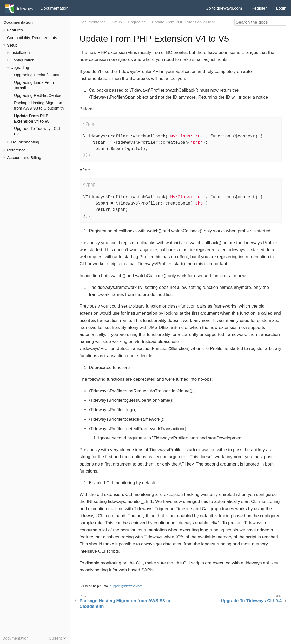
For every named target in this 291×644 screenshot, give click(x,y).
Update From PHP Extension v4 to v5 (184, 22)
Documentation (55, 8)
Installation (20, 52)
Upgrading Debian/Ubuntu (37, 75)
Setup (12, 45)
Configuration (23, 60)
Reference (16, 150)
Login (281, 8)
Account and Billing (24, 158)
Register (259, 8)
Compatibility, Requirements (32, 38)
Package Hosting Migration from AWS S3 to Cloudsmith (125, 604)
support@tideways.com (126, 586)
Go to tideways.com (224, 8)
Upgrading (20, 68)
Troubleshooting (25, 142)
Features (15, 30)
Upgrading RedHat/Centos (38, 95)
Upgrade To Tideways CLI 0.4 (251, 601)
